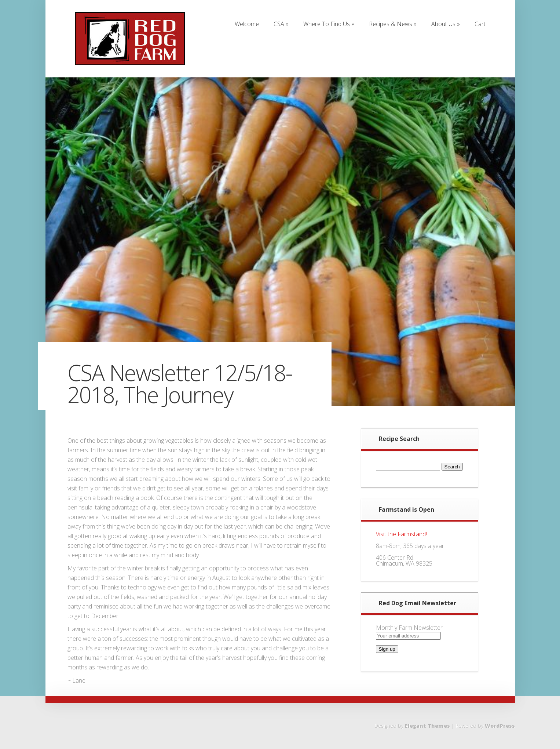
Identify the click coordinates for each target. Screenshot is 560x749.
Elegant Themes (427, 726)
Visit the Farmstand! (401, 534)
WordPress (500, 726)
